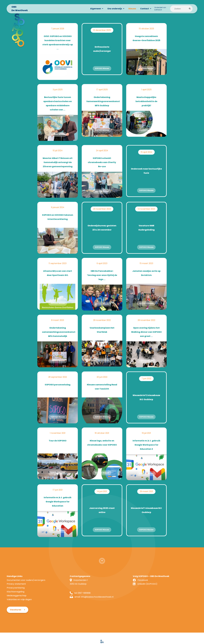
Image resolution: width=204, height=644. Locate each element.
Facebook (114, 582)
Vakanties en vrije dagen (19, 601)
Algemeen (94, 9)
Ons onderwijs (113, 9)
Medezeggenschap (17, 597)
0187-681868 (70, 595)
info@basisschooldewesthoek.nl (83, 599)
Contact (143, 9)
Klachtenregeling (16, 593)
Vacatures (162, 579)
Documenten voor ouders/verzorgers (26, 582)
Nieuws (131, 9)
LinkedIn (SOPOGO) (119, 586)
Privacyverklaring (16, 590)
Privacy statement (16, 586)
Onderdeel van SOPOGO (159, 9)
